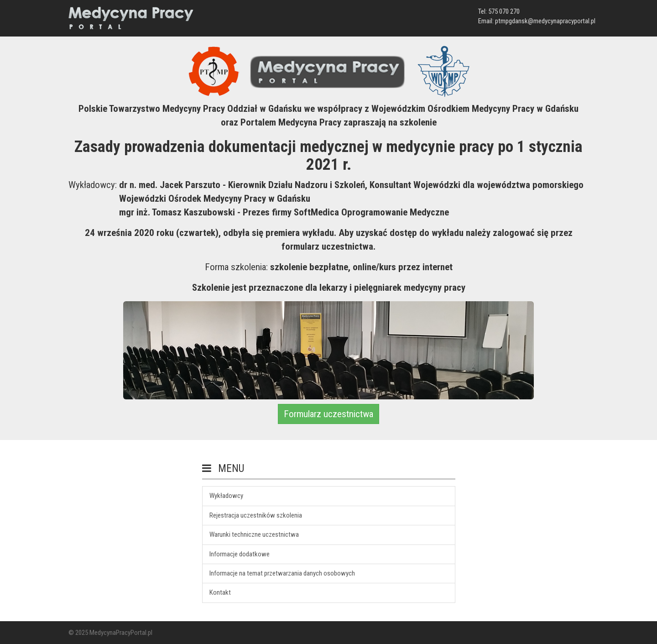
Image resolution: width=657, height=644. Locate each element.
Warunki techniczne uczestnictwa (254, 534)
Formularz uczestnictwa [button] (328, 414)
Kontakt (220, 592)
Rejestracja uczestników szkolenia (256, 515)
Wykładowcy (226, 496)
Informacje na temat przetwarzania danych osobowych (282, 573)
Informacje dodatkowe (240, 554)
